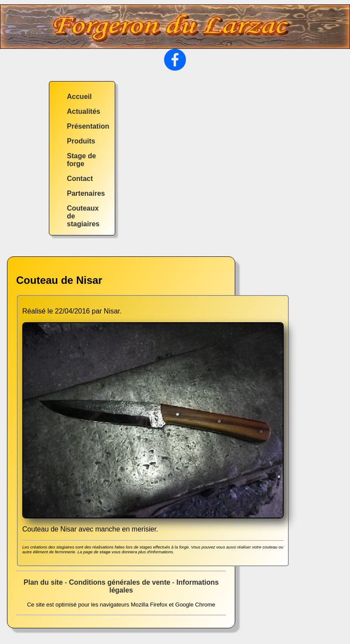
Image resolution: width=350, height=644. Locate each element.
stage (105, 552)
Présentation (88, 126)
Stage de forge (81, 160)
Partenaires (86, 193)
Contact (80, 179)
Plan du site (43, 582)
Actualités (83, 111)
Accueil (79, 97)
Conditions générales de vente (120, 582)
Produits (81, 141)
